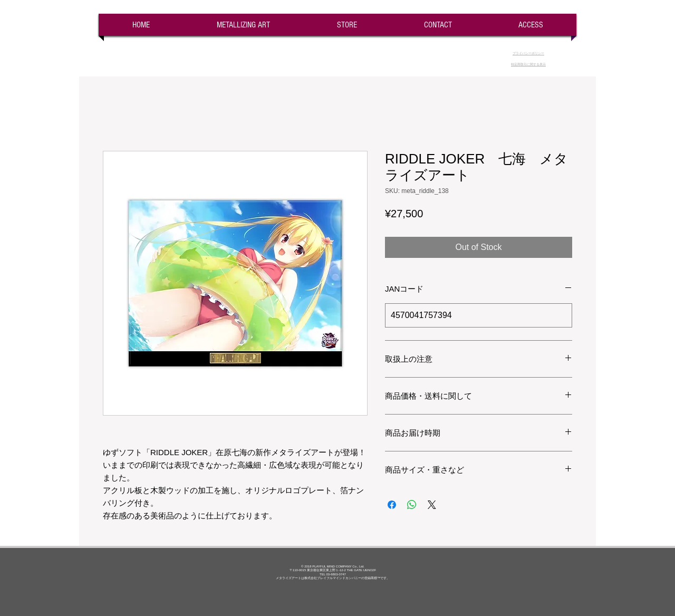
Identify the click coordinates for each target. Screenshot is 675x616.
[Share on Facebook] (392, 505)
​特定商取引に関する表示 (528, 64)
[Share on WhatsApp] (412, 505)
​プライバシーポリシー (528, 53)
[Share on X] (432, 505)
